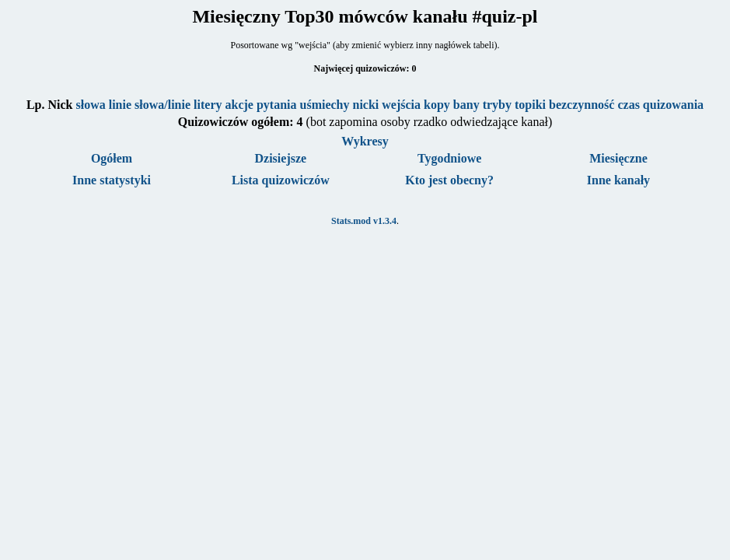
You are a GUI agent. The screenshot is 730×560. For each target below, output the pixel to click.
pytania (277, 105)
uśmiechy (325, 105)
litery (208, 105)
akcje (239, 105)
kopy (437, 105)
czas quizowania (660, 105)
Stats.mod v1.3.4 (364, 221)
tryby (497, 105)
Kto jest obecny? (449, 180)
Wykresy (365, 141)
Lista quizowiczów (281, 180)
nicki (366, 105)
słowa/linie (162, 105)
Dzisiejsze (281, 158)
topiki (530, 105)
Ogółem (112, 158)
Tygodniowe (449, 158)
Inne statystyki (112, 180)
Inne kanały (618, 180)
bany (466, 105)
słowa (90, 105)
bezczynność (582, 105)
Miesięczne (618, 158)
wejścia (401, 105)
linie (120, 105)
